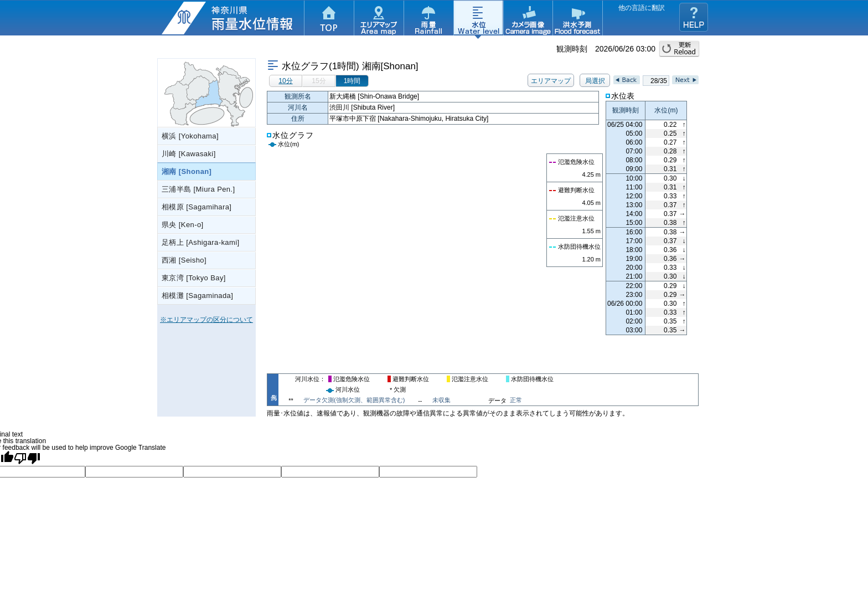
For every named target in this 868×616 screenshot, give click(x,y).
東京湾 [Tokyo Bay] (194, 278)
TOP (329, 19)
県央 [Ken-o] (183, 225)
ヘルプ (694, 17)
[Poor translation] (27, 458)
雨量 (428, 19)
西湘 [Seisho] (184, 260)
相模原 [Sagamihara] (197, 207)
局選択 (595, 81)
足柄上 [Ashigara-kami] (201, 242)
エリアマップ (379, 19)
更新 (679, 49)
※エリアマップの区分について (206, 320)
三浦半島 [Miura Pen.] (198, 189)
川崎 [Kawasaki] (189, 154)
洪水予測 (578, 19)
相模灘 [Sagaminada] (197, 296)
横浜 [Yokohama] (190, 136)
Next (685, 80)
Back (627, 80)
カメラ (528, 19)
